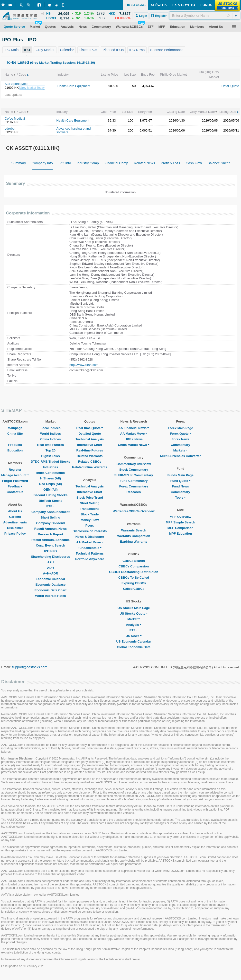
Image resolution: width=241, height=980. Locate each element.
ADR (50, 568)
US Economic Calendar (134, 641)
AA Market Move (90, 542)
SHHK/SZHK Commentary (134, 475)
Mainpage (15, 428)
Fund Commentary (134, 481)
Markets (181, 450)
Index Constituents (51, 473)
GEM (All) (51, 490)
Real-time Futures (51, 445)
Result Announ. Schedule (51, 540)
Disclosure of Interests (90, 531)
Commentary (181, 445)
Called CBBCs (134, 589)
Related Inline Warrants (90, 467)
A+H (50, 562)
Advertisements (15, 522)
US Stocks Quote (134, 614)
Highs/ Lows (51, 456)
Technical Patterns (90, 553)
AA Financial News (134, 428)
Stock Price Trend (90, 498)
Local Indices (50, 428)
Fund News (181, 486)
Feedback (15, 486)
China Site (15, 434)
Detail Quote (230, 86)
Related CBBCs (90, 462)
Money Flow (90, 520)
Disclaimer (15, 528)
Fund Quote (181, 481)
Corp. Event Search (50, 545)
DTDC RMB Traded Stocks (51, 462)
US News (134, 636)
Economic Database (51, 585)
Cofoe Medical (15, 119)
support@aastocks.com (30, 667)
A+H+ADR (50, 573)
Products (15, 445)
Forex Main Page (181, 428)
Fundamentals (90, 548)
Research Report (50, 534)
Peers (90, 525)
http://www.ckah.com (84, 365)
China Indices (51, 439)
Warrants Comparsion (134, 536)
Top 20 (51, 450)
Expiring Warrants (134, 542)
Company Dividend (51, 523)
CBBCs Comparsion (134, 566)
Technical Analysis (90, 439)
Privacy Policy (15, 534)
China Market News (134, 445)
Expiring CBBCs (134, 583)
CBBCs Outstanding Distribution (134, 572)
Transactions (90, 509)
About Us (15, 511)
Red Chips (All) (51, 484)
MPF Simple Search (181, 522)
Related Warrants (90, 456)
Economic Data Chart (51, 590)
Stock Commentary (134, 470)
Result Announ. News (51, 529)
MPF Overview (181, 517)
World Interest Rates (50, 596)
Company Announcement (51, 512)
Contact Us (15, 492)
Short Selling (50, 517)
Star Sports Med (16, 84)
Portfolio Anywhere (90, 559)
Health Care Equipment (74, 86)
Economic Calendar (51, 579)
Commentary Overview (134, 464)
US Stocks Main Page (134, 608)
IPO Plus (51, 551)
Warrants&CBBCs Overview (134, 511)
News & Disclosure (90, 537)
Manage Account (15, 475)
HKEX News (134, 439)
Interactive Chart (90, 445)
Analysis (134, 625)
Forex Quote (181, 434)
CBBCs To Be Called (134, 578)
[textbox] (205, 16)
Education (15, 450)
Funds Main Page (181, 475)
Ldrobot (10, 128)
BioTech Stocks (51, 501)
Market (134, 619)
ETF (51, 506)
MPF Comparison (181, 528)
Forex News (181, 439)
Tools (180, 498)
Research (134, 492)
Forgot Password (15, 481)
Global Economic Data (134, 647)
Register (15, 470)
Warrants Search (134, 530)
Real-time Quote (90, 428)
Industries (50, 467)
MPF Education (180, 534)
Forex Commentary (134, 486)
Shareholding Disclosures (50, 557)
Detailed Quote (90, 434)
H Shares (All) (51, 478)
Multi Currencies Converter (181, 456)
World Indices (51, 434)
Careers (15, 517)
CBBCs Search (134, 561)
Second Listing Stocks (51, 495)
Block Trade (90, 514)
